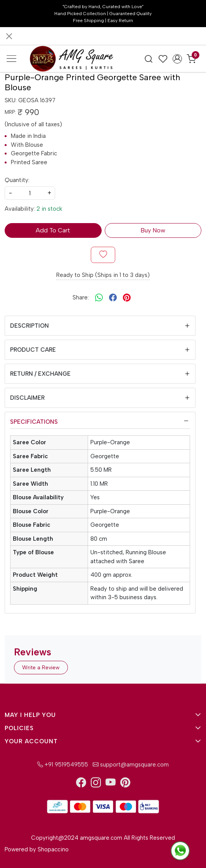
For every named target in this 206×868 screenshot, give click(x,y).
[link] (149, 58)
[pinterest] (127, 297)
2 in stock (49, 209)
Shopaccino (53, 849)
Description (29, 326)
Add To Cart (53, 230)
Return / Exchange (40, 374)
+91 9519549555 (63, 765)
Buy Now (153, 230)
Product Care (33, 350)
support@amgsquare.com (130, 765)
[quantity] (30, 193)
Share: (81, 297)
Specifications (34, 422)
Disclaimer (27, 398)
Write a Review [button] (41, 668)
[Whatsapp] (99, 297)
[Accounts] (177, 59)
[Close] (9, 36)
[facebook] (113, 297)
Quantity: (17, 180)
